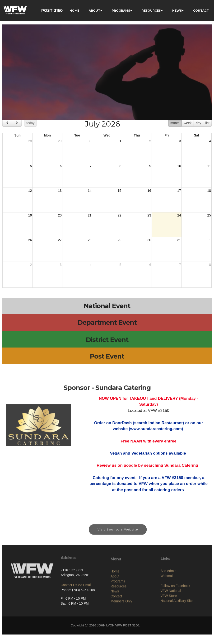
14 (90, 191)
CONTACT (201, 11)
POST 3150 (52, 11)
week (188, 123)
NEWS (177, 11)
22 (120, 215)
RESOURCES (151, 11)
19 (30, 215)
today (30, 123)
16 (149, 191)
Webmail (167, 593)
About (115, 596)
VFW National (171, 608)
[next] (17, 123)
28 (30, 141)
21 (90, 215)
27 (60, 240)
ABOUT (94, 11)
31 (179, 240)
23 (149, 215)
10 (179, 166)
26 (30, 240)
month (175, 123)
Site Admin (169, 588)
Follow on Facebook (175, 603)
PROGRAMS (121, 11)
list (207, 123)
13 (60, 191)
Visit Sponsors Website (118, 533)
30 (90, 141)
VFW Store (169, 613)
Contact (116, 616)
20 (60, 215)
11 (209, 166)
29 (60, 141)
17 (179, 191)
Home (115, 591)
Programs (118, 601)
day (198, 123)
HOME (74, 11)
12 (30, 191)
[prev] (7, 123)
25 (209, 215)
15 (120, 191)
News (115, 611)
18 (209, 191)
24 (179, 215)
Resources (119, 606)
